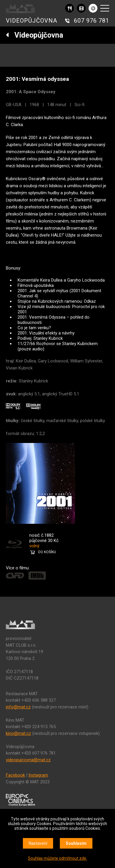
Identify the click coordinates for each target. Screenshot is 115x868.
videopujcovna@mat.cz (28, 760)
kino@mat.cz (18, 733)
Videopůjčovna (34, 35)
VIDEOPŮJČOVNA (32, 21)
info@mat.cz (18, 707)
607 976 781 (92, 21)
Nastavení (38, 843)
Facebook (15, 775)
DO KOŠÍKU (47, 552)
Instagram (38, 775)
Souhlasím (76, 843)
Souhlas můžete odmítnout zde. (58, 858)
